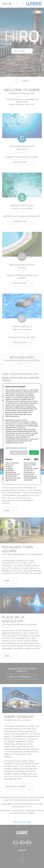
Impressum (24, 448)
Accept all (34, 453)
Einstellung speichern (19, 453)
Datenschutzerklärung (12, 448)
